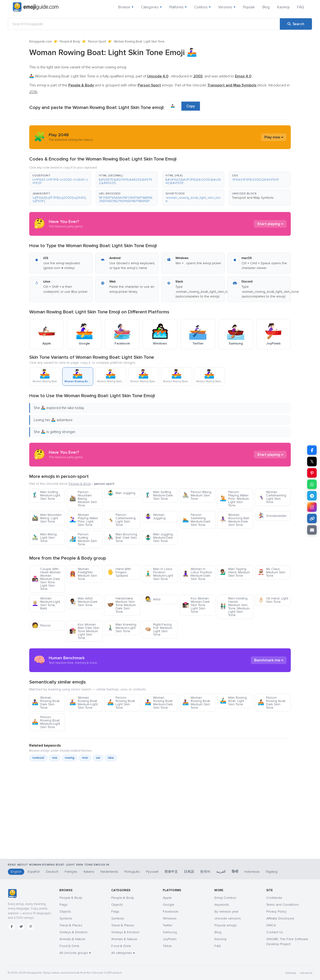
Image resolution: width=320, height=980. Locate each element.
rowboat (38, 758)
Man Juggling (121, 493)
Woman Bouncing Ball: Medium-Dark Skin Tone (235, 520)
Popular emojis (226, 925)
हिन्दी (235, 872)
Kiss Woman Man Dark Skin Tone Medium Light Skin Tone (84, 631)
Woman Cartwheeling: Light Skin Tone (272, 497)
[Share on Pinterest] (312, 473)
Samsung (170, 932)
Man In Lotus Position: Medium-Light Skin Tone (159, 574)
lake (111, 758)
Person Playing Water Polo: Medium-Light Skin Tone (235, 499)
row (55, 758)
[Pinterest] (31, 927)
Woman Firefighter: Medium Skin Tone (83, 574)
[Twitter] (21, 927)
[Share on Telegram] (312, 496)
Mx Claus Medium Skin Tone (272, 572)
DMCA (271, 925)
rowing (70, 758)
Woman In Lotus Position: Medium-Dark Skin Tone (198, 574)
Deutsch (52, 872)
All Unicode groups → (75, 953)
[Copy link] (312, 518)
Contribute (274, 898)
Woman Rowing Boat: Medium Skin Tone (196, 703)
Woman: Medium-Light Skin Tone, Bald (46, 603)
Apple (167, 898)
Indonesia (252, 872)
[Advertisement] (160, 834)
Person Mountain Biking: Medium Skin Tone (83, 499)
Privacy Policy (276, 912)
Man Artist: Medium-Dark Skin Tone (83, 602)
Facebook (171, 912)
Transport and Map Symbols (253, 198)
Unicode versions (228, 918)
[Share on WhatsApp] (312, 484)
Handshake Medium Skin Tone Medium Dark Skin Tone (121, 605)
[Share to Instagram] (312, 507)
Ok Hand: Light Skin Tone (273, 600)
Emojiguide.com (41, 42)
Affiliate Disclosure (280, 918)
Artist (153, 599)
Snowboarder (272, 516)
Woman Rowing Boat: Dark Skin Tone (46, 703)
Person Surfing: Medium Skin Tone (83, 539)
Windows (170, 918)
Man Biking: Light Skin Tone (45, 538)
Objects (65, 912)
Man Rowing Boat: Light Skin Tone (233, 701)
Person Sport (97, 42)
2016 (33, 92)
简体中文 (171, 872)
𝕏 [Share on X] (312, 462)
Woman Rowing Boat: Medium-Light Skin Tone (84, 703)
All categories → (123, 953)
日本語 (189, 872)
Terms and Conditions (283, 905)
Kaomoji (283, 7)
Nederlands (109, 872)
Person (41, 625)
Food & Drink (69, 946)
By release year (226, 912)
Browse (126, 7)
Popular (249, 7)
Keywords (222, 905)
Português (132, 872)
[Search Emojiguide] (144, 24)
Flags (63, 905)
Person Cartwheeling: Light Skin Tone (122, 520)
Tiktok (167, 946)
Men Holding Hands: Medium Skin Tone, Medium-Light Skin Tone (235, 607)
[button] (60, 179)
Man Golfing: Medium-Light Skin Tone (46, 495)
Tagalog (272, 872)
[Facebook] (12, 927)
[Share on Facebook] (312, 450)
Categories (151, 7)
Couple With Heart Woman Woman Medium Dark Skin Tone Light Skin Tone (46, 579)
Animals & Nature (72, 939)
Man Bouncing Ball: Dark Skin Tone (122, 538)
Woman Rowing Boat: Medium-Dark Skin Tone (159, 703)
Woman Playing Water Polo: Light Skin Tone (84, 520)
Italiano (89, 872)
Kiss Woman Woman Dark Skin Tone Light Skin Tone (196, 605)
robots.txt (306, 973)
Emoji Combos (225, 898)
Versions (227, 7)
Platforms (178, 7)
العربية (221, 872)
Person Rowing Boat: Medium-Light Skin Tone (46, 722)
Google (169, 905)
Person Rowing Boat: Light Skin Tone (121, 703)
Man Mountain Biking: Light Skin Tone (47, 518)
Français (71, 872)
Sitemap (291, 973)
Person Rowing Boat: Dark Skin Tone (272, 703)
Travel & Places (71, 925)
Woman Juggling (155, 516)
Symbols (66, 918)
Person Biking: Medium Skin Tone (197, 495)
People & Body (70, 42)
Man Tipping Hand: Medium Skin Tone (235, 572)
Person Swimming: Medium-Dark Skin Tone (196, 520)
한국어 (205, 872)
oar (98, 758)
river (85, 758)
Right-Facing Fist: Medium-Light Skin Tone (159, 629)
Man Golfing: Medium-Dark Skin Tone (159, 495)
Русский (152, 872)
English (16, 872)
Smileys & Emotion (73, 932)
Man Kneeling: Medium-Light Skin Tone (122, 628)
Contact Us (275, 932)
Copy (191, 106)
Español (34, 872)
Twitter (168, 925)
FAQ (301, 7)
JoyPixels (170, 939)
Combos (202, 7)
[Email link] (312, 530)
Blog (266, 7)
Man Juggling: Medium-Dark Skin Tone (159, 538)
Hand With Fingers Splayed (119, 572)
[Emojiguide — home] (36, 7)
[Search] (296, 24)
